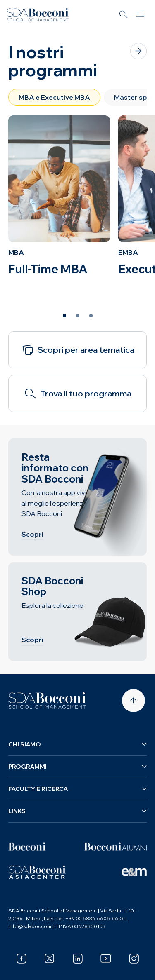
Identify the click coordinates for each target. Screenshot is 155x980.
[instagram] (134, 959)
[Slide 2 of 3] (78, 316)
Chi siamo (77, 744)
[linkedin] (78, 959)
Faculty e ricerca (77, 789)
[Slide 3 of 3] (91, 316)
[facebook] (21, 959)
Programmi (77, 767)
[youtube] (106, 959)
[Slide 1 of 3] (64, 316)
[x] (50, 959)
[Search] (124, 15)
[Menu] (140, 15)
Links (77, 811)
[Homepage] (47, 701)
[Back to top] (134, 701)
